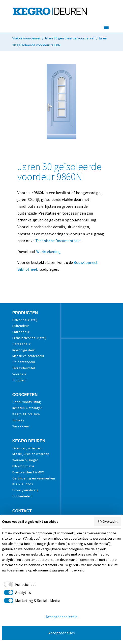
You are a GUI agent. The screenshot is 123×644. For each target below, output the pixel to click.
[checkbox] (19, 584)
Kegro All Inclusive (26, 414)
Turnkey (18, 420)
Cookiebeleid (22, 496)
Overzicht (108, 521)
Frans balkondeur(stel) (29, 338)
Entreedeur (21, 332)
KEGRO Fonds (23, 484)
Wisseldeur (21, 426)
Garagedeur (21, 344)
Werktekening (49, 251)
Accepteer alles (62, 633)
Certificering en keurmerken (34, 478)
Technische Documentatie (58, 241)
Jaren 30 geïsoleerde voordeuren (70, 38)
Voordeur (19, 374)
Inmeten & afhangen (27, 408)
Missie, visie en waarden (31, 454)
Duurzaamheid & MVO (28, 472)
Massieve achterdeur (28, 356)
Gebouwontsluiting (27, 402)
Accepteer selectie (61, 617)
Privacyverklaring (25, 490)
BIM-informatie (23, 466)
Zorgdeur (20, 380)
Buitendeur (21, 326)
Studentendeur (24, 362)
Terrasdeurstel (24, 368)
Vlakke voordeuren (27, 38)
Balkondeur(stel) (25, 320)
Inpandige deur (24, 350)
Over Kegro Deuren (27, 448)
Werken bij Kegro (25, 460)
